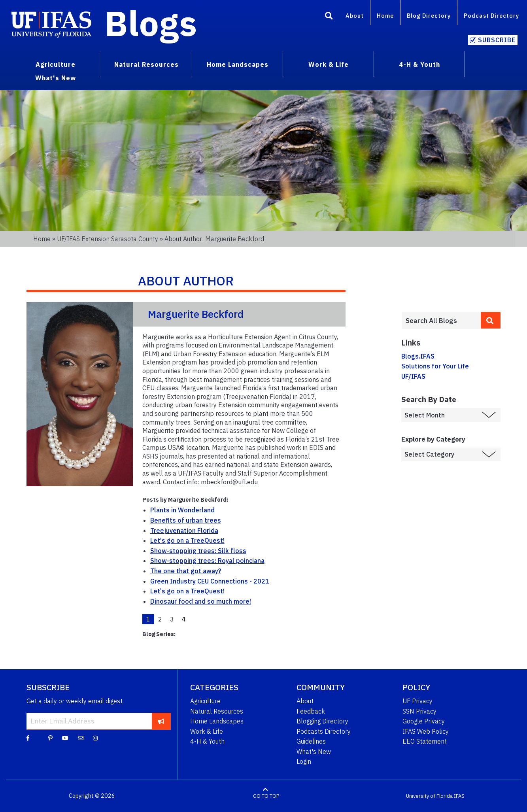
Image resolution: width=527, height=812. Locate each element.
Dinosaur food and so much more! (201, 601)
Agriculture (205, 701)
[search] (491, 320)
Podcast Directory (491, 16)
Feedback (311, 711)
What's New (314, 752)
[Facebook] (28, 738)
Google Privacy (424, 721)
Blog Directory (429, 16)
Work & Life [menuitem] (329, 64)
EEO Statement (425, 741)
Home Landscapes (217, 721)
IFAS (459, 796)
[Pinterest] (50, 738)
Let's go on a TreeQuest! (187, 540)
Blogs (151, 23)
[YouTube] (65, 738)
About (355, 16)
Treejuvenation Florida (184, 531)
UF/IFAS (413, 376)
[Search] (329, 17)
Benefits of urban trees (186, 520)
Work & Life (207, 731)
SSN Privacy (419, 711)
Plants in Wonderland (182, 510)
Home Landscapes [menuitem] (238, 64)
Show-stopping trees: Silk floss (198, 551)
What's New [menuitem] (56, 78)
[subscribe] (161, 721)
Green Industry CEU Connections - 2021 (210, 581)
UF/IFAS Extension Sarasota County (108, 239)
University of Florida (429, 796)
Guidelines (311, 741)
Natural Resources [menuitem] (146, 64)
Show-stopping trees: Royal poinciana (207, 561)
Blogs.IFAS (418, 356)
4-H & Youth (207, 741)
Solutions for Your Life (435, 366)
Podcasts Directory (324, 731)
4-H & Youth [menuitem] (419, 64)
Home (385, 16)
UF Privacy (417, 701)
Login (304, 761)
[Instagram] (95, 738)
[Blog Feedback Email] (81, 738)
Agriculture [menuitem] (56, 64)
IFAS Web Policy (426, 731)
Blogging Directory (322, 721)
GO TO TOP (266, 796)
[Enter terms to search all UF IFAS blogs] (441, 321)
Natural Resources (217, 711)
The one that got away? (186, 571)
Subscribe (497, 40)
